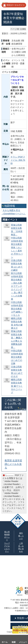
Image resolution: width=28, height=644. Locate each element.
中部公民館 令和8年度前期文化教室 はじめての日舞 (17, 357)
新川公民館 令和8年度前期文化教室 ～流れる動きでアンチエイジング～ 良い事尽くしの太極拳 (17, 286)
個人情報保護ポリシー (7, 536)
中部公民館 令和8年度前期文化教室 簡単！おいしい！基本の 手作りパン (17, 247)
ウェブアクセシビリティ (7, 547)
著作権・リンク (21, 536)
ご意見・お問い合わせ (21, 547)
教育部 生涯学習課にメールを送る (13, 464)
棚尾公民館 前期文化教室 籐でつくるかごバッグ (17, 386)
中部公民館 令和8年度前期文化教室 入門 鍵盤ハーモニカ (17, 309)
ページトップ (18, 522)
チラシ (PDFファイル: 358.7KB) (18, 160)
